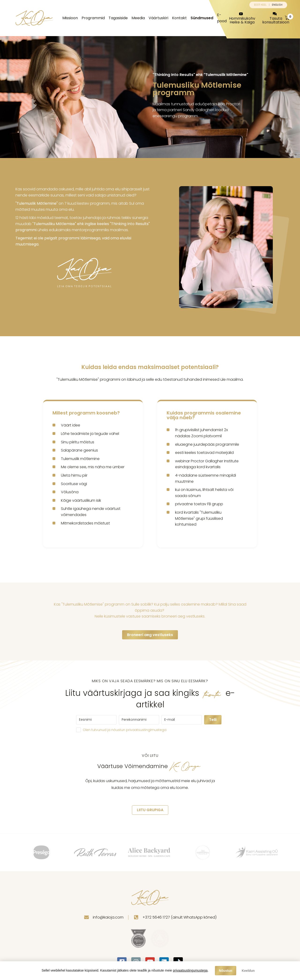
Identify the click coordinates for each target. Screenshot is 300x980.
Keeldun (248, 971)
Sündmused (202, 18)
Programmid (93, 18)
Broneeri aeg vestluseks (150, 635)
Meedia (138, 18)
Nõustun (226, 971)
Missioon (70, 18)
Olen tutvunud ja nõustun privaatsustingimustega (125, 730)
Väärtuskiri (158, 18)
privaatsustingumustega (190, 970)
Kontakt (179, 18)
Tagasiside (118, 18)
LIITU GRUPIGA (150, 810)
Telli (213, 720)
